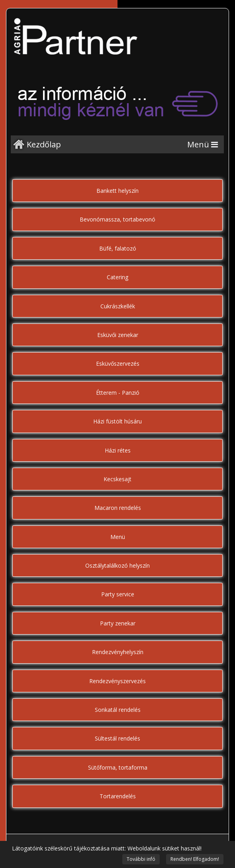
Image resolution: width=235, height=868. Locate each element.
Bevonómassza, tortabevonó (117, 219)
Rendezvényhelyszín (118, 652)
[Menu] (203, 144)
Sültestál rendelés (117, 738)
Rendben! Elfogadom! (195, 859)
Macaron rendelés (118, 508)
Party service (118, 594)
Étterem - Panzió (118, 393)
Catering (117, 277)
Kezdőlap (44, 144)
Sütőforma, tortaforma (118, 767)
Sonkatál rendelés (118, 710)
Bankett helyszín (117, 191)
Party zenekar (118, 623)
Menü (118, 537)
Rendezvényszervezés (117, 681)
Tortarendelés (118, 796)
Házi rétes (118, 450)
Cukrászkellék (118, 306)
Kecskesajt (117, 479)
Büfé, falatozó (118, 248)
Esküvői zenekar (118, 335)
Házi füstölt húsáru (117, 421)
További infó (141, 859)
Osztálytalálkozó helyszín (117, 565)
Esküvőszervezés (118, 363)
